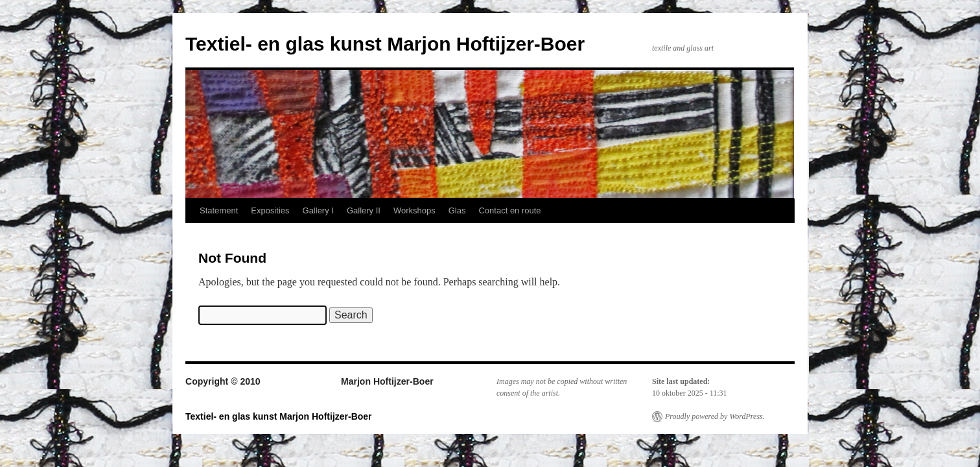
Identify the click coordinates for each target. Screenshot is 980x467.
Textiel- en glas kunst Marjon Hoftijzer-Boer (385, 44)
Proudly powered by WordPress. (715, 416)
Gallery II (364, 210)
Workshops (414, 210)
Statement (219, 210)
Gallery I (318, 210)
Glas (457, 210)
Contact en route (509, 210)
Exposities (270, 210)
